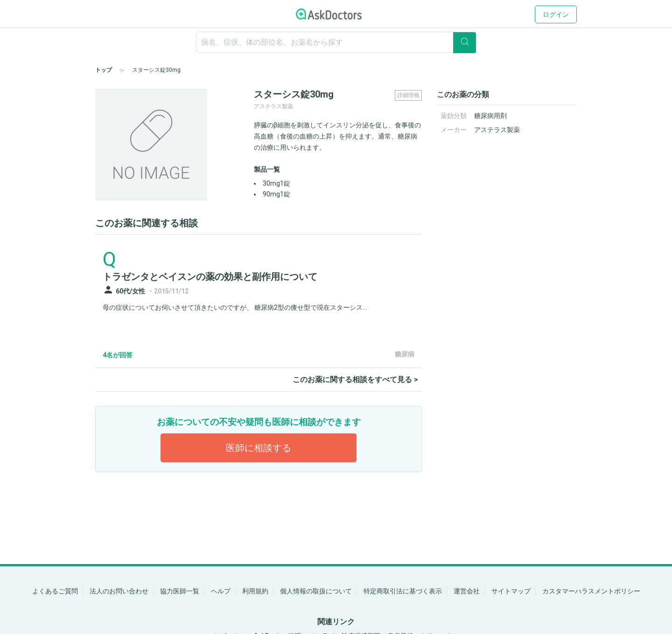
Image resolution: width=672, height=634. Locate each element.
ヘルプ (221, 591)
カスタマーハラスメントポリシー (591, 591)
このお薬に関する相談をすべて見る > (355, 380)
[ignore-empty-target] (336, 42)
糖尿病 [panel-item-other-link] (405, 354)
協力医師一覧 (180, 591)
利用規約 (255, 591)
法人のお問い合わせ (119, 591)
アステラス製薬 (497, 130)
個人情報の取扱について (316, 591)
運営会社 (467, 591)
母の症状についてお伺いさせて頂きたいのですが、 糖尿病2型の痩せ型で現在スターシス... (235, 307)
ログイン (556, 14)
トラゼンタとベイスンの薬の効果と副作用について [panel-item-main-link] (210, 277)
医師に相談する (259, 448)
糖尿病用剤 (490, 116)
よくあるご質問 (55, 591)
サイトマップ (511, 591)
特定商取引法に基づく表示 (403, 591)
